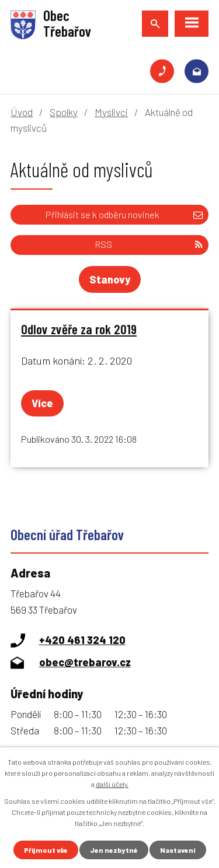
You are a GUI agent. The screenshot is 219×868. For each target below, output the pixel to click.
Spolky (64, 112)
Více (42, 403)
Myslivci (111, 112)
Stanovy (110, 279)
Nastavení (178, 850)
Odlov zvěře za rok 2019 (79, 329)
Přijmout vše (46, 850)
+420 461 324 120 (162, 71)
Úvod (22, 112)
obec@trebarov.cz (197, 71)
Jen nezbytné (114, 850)
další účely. (112, 784)
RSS (149, 244)
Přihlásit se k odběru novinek (124, 214)
